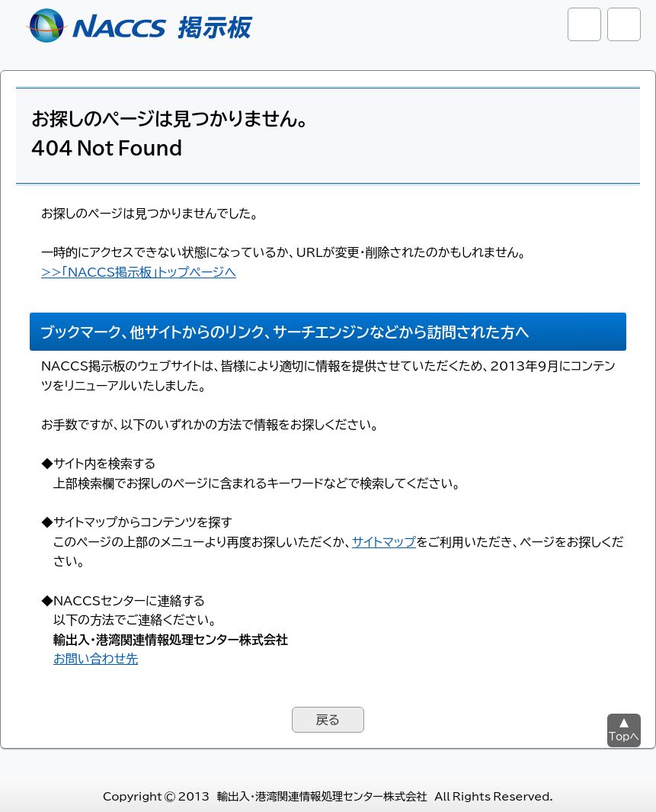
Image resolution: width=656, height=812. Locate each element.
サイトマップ (384, 541)
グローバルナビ (624, 24)
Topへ (624, 736)
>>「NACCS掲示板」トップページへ (139, 271)
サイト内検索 (584, 24)
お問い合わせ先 (96, 658)
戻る (328, 719)
